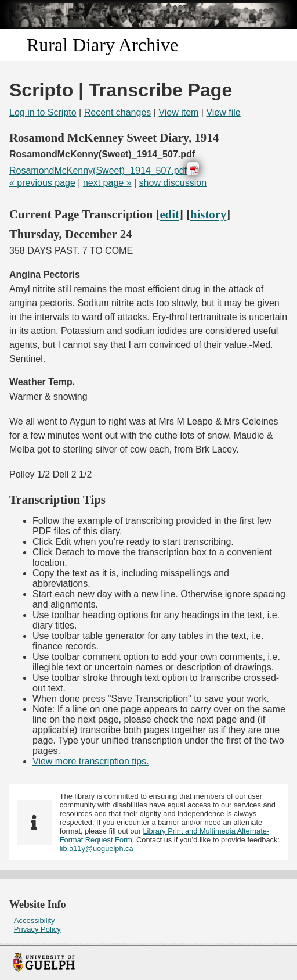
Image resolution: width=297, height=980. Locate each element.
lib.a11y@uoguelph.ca (97, 848)
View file (223, 112)
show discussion (173, 183)
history (208, 214)
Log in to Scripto (43, 112)
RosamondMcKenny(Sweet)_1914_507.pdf (98, 170)
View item (178, 112)
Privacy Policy (37, 929)
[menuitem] (148, 920)
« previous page (42, 183)
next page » (107, 183)
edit (169, 214)
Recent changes (118, 112)
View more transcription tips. (91, 761)
